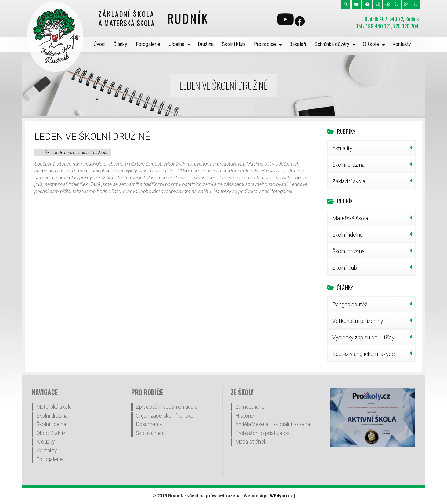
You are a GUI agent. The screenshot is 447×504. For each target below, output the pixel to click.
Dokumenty (149, 424)
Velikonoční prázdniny (358, 321)
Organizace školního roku (165, 416)
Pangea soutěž (350, 304)
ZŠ (378, 5)
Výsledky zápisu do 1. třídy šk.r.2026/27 (363, 340)
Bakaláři (298, 44)
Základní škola (93, 153)
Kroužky (45, 442)
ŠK (406, 5)
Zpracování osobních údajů (167, 407)
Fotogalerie (148, 44)
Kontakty (402, 44)
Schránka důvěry (332, 44)
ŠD (397, 5)
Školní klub (233, 44)
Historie (245, 416)
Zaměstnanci (251, 407)
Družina (206, 44)
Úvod (99, 44)
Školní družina (59, 153)
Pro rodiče (265, 44)
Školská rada (150, 433)
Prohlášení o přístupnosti (264, 433)
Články (120, 44)
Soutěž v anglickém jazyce (364, 354)
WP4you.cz (281, 496)
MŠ (387, 5)
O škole (371, 44)
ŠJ (415, 5)
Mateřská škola (350, 218)
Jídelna (177, 44)
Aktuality (342, 148)
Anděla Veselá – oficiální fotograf (274, 424)
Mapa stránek (251, 442)
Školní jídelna (348, 235)
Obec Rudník (51, 433)
